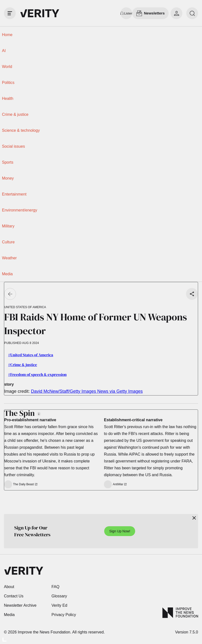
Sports (8, 162)
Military (8, 226)
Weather (9, 258)
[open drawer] (10, 13)
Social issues (13, 146)
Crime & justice (15, 114)
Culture (8, 242)
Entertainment (14, 194)
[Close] (194, 518)
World (7, 67)
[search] (192, 13)
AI (4, 51)
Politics (8, 83)
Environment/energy (20, 210)
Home (7, 35)
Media (7, 274)
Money (8, 178)
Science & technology (21, 130)
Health (8, 99)
